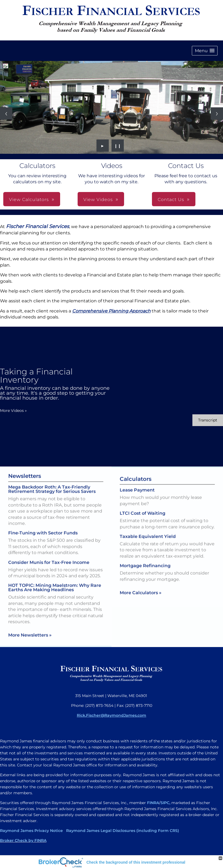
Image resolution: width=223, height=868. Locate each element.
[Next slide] (217, 113)
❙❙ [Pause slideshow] (118, 146)
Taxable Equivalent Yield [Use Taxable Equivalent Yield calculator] (148, 545)
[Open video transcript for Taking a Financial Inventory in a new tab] (208, 420)
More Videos (13, 411)
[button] (205, 51)
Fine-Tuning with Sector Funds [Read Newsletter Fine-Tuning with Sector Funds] (43, 524)
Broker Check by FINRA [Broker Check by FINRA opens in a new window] (23, 840)
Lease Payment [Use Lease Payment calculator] (137, 499)
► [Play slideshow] (103, 146)
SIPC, (165, 803)
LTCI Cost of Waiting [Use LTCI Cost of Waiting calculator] (143, 522)
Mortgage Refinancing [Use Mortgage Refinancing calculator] (145, 575)
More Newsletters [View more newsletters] (30, 626)
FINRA (153, 803)
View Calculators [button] (29, 200)
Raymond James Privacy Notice (31, 831)
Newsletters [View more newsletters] (25, 467)
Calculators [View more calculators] (136, 488)
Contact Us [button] (171, 200)
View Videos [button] (98, 200)
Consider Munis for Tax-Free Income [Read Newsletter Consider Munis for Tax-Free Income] (49, 553)
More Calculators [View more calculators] (141, 602)
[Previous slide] (6, 113)
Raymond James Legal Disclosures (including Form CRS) (122, 831)
